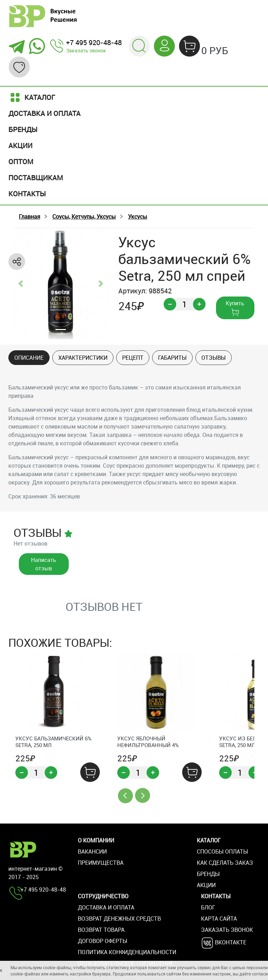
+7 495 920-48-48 (94, 42)
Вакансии (92, 851)
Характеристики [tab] (83, 358)
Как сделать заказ (225, 863)
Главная (29, 217)
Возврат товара (101, 930)
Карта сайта (219, 919)
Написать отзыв (44, 564)
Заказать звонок (86, 50)
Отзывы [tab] (214, 358)
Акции (20, 145)
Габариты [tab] (172, 358)
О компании (96, 840)
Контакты (27, 194)
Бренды (23, 129)
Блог (208, 907)
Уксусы (138, 217)
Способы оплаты (222, 851)
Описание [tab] (29, 358)
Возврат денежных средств (119, 919)
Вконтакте (224, 943)
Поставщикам (36, 178)
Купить (235, 308)
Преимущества (101, 863)
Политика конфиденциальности (127, 952)
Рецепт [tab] (133, 358)
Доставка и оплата (44, 113)
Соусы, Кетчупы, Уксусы (84, 217)
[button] (139, 45)
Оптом (21, 162)
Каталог (32, 97)
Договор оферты (103, 941)
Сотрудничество (103, 896)
